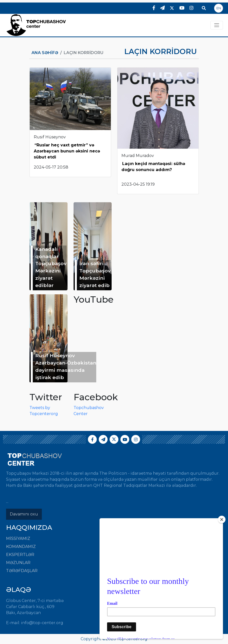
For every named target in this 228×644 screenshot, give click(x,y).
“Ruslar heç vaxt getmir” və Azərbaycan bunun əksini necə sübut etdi (67, 151)
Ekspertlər (20, 555)
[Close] (222, 519)
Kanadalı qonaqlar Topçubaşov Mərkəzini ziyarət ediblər (51, 267)
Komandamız (21, 547)
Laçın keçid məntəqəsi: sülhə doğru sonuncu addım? (153, 167)
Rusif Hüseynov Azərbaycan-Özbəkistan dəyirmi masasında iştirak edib (66, 366)
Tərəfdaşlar (22, 571)
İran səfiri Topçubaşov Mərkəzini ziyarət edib (95, 274)
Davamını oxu (24, 514)
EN (219, 8)
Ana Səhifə (45, 53)
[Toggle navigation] (217, 25)
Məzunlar (18, 563)
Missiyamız (18, 538)
